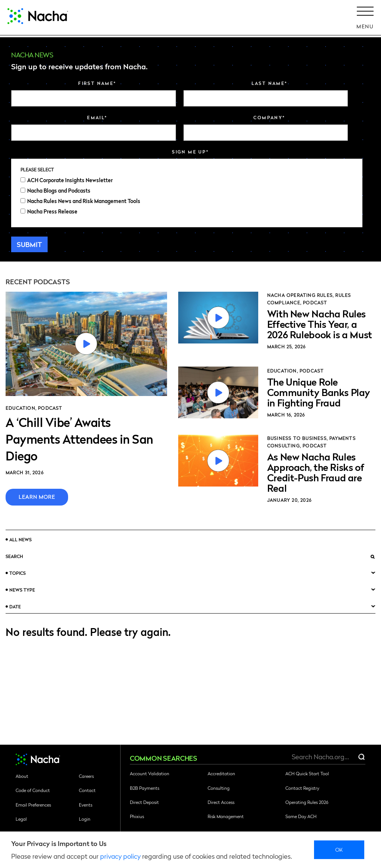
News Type (22, 590)
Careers (86, 776)
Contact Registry (302, 788)
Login (85, 819)
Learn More (37, 497)
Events (86, 805)
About (22, 776)
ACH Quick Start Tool (307, 773)
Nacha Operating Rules (300, 295)
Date (15, 606)
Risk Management (226, 816)
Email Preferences (33, 805)
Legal (21, 819)
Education (20, 408)
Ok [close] (339, 849)
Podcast (50, 408)
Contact (87, 790)
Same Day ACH (301, 816)
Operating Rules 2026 (307, 802)
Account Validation (150, 773)
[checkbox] (187, 196)
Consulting (219, 788)
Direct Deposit (144, 802)
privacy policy (120, 856)
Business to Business (297, 438)
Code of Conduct (33, 790)
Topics (17, 573)
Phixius (137, 816)
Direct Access (221, 802)
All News (20, 539)
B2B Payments (145, 788)
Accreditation (221, 773)
